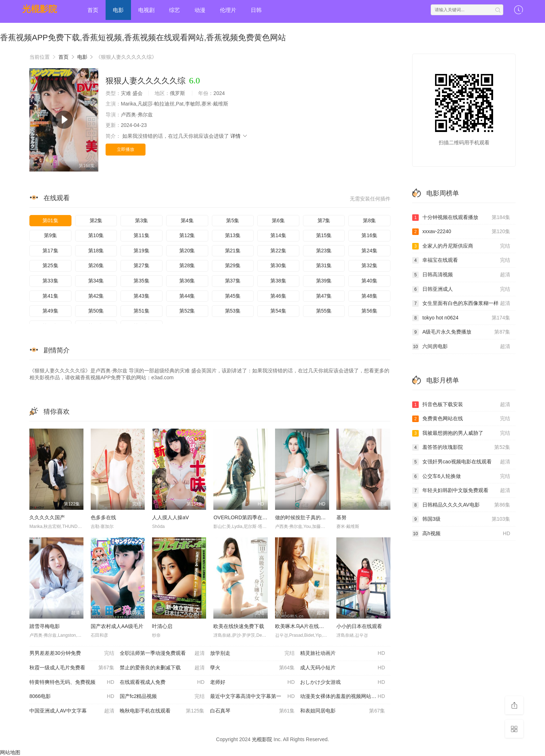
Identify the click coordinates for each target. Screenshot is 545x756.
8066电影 (72, 697)
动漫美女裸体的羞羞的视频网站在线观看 (345, 697)
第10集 (96, 235)
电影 (118, 10)
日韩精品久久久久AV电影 (461, 505)
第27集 (142, 265)
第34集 (96, 281)
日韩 (256, 10)
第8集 (369, 220)
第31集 (324, 265)
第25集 (50, 265)
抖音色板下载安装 (461, 405)
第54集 (278, 311)
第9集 (50, 235)
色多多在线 (103, 517)
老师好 (253, 682)
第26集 (96, 265)
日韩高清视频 (461, 275)
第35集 (142, 281)
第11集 (142, 235)
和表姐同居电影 (343, 711)
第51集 (142, 311)
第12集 (187, 235)
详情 (239, 136)
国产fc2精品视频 (162, 697)
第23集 (324, 251)
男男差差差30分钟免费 (72, 653)
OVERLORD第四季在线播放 (245, 517)
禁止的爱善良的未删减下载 (162, 668)
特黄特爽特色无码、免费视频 (72, 682)
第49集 (50, 311)
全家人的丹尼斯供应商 (461, 246)
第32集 (369, 265)
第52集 (187, 311)
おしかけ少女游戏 (343, 682)
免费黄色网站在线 (461, 419)
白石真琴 (253, 711)
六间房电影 (461, 347)
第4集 (187, 220)
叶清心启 (162, 626)
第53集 (233, 311)
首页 (93, 10)
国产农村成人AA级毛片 (117, 626)
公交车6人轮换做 (461, 476)
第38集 (278, 281)
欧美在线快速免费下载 (239, 626)
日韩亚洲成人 (461, 289)
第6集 (278, 220)
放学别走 (253, 653)
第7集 (324, 220)
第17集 (50, 251)
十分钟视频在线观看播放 (461, 218)
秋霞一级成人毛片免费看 (72, 668)
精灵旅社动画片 (343, 653)
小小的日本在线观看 (359, 626)
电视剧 (146, 10)
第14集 (278, 235)
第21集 (233, 251)
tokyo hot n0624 (461, 318)
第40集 (369, 281)
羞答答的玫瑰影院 (461, 447)
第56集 (369, 311)
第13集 (233, 235)
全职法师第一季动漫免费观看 (162, 653)
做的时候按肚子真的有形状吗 (308, 517)
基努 (341, 517)
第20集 (187, 251)
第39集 (324, 281)
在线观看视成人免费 (162, 682)
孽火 (253, 668)
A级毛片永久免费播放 (461, 332)
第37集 (233, 281)
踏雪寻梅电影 (45, 626)
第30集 (278, 265)
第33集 (50, 281)
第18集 (96, 251)
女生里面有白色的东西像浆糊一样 (461, 303)
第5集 (233, 220)
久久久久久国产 (47, 517)
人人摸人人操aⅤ (171, 517)
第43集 (142, 296)
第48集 (369, 296)
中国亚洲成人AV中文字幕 (72, 711)
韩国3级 (461, 519)
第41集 (50, 296)
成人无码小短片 (343, 668)
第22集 (278, 251)
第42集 (96, 296)
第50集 (96, 311)
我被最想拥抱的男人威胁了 (461, 433)
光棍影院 (40, 9)
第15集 (324, 235)
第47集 (324, 296)
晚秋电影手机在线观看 (162, 711)
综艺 (175, 10)
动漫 (200, 10)
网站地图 (10, 752)
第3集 (142, 220)
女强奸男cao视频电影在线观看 (461, 462)
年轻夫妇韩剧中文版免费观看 (461, 491)
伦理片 (228, 10)
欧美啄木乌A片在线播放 (302, 626)
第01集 (50, 220)
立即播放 (126, 149)
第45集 (233, 296)
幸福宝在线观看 (461, 260)
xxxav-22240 (461, 232)
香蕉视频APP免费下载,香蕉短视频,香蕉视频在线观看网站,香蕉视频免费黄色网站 (143, 38)
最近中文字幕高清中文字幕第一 (253, 697)
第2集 (96, 220)
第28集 (187, 265)
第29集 (233, 265)
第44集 (187, 296)
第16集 (369, 235)
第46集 (278, 296)
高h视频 (461, 534)
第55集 (324, 311)
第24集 (369, 251)
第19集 (142, 251)
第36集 (187, 281)
